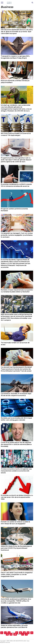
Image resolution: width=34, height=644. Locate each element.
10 (15, 634)
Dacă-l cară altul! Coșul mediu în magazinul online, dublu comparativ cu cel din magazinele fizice (17, 574)
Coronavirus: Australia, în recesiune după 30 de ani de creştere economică (16, 395)
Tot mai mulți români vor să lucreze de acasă (15, 344)
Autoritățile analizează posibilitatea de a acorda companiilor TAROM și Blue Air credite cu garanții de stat (16, 601)
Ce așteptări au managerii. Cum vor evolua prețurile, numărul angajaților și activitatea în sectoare (17, 235)
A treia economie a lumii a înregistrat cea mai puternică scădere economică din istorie (16, 471)
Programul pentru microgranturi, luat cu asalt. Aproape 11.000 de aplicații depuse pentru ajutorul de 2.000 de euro (16, 160)
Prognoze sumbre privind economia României (14, 210)
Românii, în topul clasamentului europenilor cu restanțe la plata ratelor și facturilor (17, 291)
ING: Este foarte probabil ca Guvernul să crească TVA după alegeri (16, 134)
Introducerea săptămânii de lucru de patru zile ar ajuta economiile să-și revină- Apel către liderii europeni (17, 32)
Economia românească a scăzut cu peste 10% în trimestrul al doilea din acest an (16, 185)
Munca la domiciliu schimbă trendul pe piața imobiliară (15, 82)
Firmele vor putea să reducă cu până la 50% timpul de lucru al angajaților (15, 523)
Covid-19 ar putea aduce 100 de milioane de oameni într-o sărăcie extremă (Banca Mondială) (16, 444)
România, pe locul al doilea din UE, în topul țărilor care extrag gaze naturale (16, 419)
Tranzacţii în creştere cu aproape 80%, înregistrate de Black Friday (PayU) (15, 57)
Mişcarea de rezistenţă (17, 3)
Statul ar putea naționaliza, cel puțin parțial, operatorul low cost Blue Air (14, 626)
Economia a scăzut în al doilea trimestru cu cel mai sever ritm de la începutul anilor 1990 (17, 497)
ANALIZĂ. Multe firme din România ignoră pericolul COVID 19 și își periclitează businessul (16, 548)
